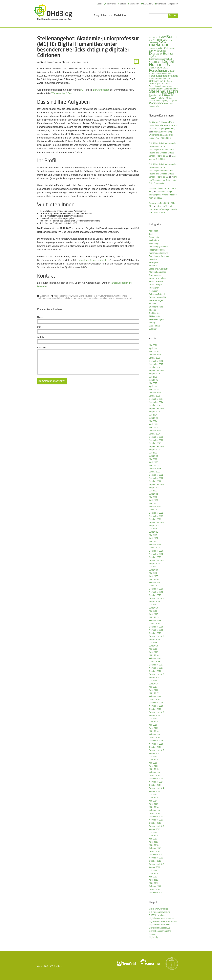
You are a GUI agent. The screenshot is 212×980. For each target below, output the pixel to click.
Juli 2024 (153, 415)
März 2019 (154, 617)
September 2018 (156, 636)
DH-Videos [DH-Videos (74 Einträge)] (156, 51)
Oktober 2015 (155, 747)
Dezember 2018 (156, 627)
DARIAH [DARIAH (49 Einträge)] (163, 42)
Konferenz (154, 266)
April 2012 (154, 880)
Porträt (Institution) (157, 278)
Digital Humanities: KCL (160, 928)
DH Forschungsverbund (160, 912)
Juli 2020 (153, 567)
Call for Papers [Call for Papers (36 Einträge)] (156, 40)
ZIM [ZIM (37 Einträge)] (171, 104)
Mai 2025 (153, 383)
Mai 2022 (153, 497)
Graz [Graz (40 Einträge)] (169, 78)
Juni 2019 (153, 608)
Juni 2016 (153, 722)
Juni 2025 (153, 380)
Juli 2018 (153, 643)
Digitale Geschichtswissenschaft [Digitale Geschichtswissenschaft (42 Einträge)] (160, 58)
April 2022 (154, 500)
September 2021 (156, 522)
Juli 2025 (153, 377)
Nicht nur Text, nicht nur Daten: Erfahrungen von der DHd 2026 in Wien (163, 209)
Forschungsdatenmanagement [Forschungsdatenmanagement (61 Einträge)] (166, 76)
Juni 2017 (153, 684)
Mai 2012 (153, 877)
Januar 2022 (155, 510)
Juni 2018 (153, 646)
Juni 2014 (153, 798)
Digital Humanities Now (159, 925)
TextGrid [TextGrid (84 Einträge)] (162, 98)
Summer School (156, 307)
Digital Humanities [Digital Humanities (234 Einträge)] (161, 63)
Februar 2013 (155, 848)
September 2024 (156, 408)
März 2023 (154, 465)
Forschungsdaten (157, 250)
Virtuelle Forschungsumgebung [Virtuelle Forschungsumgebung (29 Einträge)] (161, 101)
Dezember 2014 (156, 779)
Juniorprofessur (44, 298)
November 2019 (156, 592)
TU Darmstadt (155, 316)
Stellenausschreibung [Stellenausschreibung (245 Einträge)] (169, 91)
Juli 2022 (153, 491)
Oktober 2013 (155, 823)
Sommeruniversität (157, 297)
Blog (96, 15)
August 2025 (155, 374)
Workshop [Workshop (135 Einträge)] (157, 103)
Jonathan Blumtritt (61, 62)
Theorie (152, 310)
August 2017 (155, 677)
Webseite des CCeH (62, 93)
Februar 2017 (155, 696)
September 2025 (156, 370)
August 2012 (155, 867)
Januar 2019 (155, 624)
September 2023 (156, 446)
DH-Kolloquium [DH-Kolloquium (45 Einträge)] (168, 48)
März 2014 (154, 807)
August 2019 (155, 601)
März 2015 (154, 769)
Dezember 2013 (156, 817)
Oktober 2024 (155, 405)
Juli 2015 (153, 757)
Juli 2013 (153, 832)
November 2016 (156, 706)
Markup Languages (158, 272)
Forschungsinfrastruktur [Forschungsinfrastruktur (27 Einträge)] (158, 79)
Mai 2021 (153, 535)
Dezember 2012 (156, 855)
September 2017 (156, 674)
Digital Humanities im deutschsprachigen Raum (53, 12)
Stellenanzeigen (156, 300)
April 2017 (154, 690)
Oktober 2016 (155, 709)
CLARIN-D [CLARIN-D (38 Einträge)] (167, 40)
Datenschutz (160, 4)
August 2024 (155, 412)
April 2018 (154, 652)
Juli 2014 (153, 794)
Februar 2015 (155, 772)
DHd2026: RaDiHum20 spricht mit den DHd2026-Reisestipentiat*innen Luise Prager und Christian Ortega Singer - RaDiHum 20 (163, 171)
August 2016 (155, 715)
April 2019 (154, 614)
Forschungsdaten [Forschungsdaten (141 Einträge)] (163, 70)
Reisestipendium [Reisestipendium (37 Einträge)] (156, 86)
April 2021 (154, 538)
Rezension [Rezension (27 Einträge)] (168, 86)
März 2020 (154, 579)
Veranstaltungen (156, 319)
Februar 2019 (155, 620)
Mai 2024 (153, 421)
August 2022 (155, 488)
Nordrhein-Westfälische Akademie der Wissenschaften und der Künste (84, 298)
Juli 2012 (153, 870)
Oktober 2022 (155, 481)
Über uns (107, 15)
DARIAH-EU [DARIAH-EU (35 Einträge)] (154, 48)
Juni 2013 (153, 836)
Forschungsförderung (159, 253)
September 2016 (156, 712)
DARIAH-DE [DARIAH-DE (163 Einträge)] (159, 45)
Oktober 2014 (155, 785)
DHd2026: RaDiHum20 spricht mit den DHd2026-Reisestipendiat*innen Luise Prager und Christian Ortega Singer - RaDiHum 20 (163, 150)
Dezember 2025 (156, 361)
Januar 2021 (155, 548)
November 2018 (156, 630)
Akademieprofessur (62, 296)
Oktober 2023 (155, 443)
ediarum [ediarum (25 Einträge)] (166, 68)
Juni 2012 (153, 874)
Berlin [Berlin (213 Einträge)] (171, 37)
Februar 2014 (155, 810)
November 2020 (156, 554)
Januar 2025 (155, 396)
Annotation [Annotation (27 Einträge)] (153, 37)
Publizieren (154, 288)
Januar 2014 (155, 813)
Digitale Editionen (87, 296)
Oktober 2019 (155, 595)
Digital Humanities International (163, 921)
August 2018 (155, 639)
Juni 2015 (153, 760)
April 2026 (154, 348)
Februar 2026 (155, 355)
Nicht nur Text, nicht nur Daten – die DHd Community (163, 180)
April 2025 (154, 386)
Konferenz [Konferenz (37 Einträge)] (168, 81)
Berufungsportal (101, 90)
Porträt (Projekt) (156, 285)
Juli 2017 (153, 681)
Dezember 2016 (156, 703)
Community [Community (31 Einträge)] (154, 43)
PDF (83, 90)
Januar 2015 (155, 775)
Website (41, 337)
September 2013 (156, 826)
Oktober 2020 (155, 557)
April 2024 (154, 424)
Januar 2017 (155, 700)
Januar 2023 (155, 472)
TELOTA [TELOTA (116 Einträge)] (168, 94)
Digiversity (154, 937)
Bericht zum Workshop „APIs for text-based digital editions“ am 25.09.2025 (161, 135)
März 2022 (154, 503)
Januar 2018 (155, 662)
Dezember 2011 (156, 893)
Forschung (154, 243)
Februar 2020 (155, 582)
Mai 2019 (153, 611)
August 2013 (155, 829)
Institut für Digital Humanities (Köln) (112, 296)
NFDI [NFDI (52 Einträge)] (152, 84)
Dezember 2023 (156, 437)
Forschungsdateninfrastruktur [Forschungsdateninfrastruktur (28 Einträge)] (160, 73)
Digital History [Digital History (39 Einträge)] (155, 62)
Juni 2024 (153, 418)
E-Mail (40, 327)
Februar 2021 (155, 545)
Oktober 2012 (155, 861)
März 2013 (154, 845)
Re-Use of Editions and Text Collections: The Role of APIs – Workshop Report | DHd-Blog (163, 125)
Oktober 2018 (155, 633)
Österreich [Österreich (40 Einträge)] (154, 106)
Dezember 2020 (156, 551)
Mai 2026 (153, 345)
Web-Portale (155, 326)
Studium (153, 304)
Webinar (153, 329)
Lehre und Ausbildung (159, 269)
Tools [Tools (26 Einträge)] (170, 98)
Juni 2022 (153, 494)
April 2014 (154, 804)
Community (154, 237)
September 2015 (156, 750)
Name (40, 317)
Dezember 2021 (156, 513)
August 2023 (155, 450)
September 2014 (156, 788)
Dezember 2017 (156, 665)
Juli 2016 (153, 719)
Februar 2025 (155, 393)
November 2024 (156, 402)
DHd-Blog (58, 966)
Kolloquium (154, 262)
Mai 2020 (153, 573)
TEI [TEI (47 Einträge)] (159, 95)
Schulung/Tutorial (157, 294)
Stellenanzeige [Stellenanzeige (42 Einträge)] (171, 89)
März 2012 (154, 883)
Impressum (173, 4)
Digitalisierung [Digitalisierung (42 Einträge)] (156, 68)
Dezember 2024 (156, 399)
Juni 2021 (153, 532)
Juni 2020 (153, 570)
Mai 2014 (153, 801)
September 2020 (156, 560)
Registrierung (110, 4)
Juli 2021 (153, 529)
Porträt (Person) (156, 281)
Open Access (155, 275)
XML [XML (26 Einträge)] (167, 104)
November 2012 (156, 858)
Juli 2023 (153, 453)
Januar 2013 (155, 851)
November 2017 (156, 668)
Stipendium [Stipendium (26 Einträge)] (153, 95)
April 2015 (154, 766)
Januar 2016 (155, 738)
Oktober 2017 (155, 671)
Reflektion (153, 291)
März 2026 (154, 351)
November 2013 (156, 820)
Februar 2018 (155, 658)
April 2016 (154, 728)
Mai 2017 (153, 687)
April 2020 (154, 576)
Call (151, 234)
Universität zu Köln (125, 298)
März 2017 (154, 693)
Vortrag (152, 323)
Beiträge (122, 4)
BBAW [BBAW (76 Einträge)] (162, 37)
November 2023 (156, 440)
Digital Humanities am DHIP (162, 918)
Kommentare (134, 4)
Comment (42, 347)
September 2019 (156, 598)
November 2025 (156, 364)
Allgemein (45, 296)
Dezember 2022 (156, 475)
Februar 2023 (155, 469)
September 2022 (156, 484)
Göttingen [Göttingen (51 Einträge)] (154, 81)
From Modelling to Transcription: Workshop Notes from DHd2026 (163, 195)
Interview (153, 259)
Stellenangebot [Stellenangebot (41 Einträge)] (156, 89)
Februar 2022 (155, 507)
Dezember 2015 (156, 741)
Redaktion (120, 15)
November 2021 (156, 516)
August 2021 (155, 526)
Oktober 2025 (155, 367)
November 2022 (156, 478)
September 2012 (156, 864)
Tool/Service (154, 313)
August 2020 (155, 563)
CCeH (75, 296)
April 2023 (154, 462)
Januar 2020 (155, 586)
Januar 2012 (155, 889)
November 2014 (156, 782)
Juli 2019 (153, 605)
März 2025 (154, 389)
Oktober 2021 (155, 519)
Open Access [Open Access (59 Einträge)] (163, 84)
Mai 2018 (153, 649)
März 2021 (154, 541)
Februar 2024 (155, 431)
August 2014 (155, 791)
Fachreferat (154, 240)
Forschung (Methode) (159, 247)
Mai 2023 (153, 459)
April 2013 (154, 842)
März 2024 (154, 427)
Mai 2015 (153, 763)
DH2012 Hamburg (157, 915)
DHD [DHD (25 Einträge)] (165, 51)
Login (99, 4)
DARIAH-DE (147, 4)
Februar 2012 (155, 886)
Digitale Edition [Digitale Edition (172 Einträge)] (162, 54)
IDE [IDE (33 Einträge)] (162, 81)
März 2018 (154, 655)
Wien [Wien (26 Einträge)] (175, 101)
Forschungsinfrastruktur (160, 256)
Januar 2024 (155, 434)
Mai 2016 (153, 725)
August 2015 (155, 753)
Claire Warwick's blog (159, 909)
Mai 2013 (153, 839)
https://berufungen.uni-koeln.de (94, 260)
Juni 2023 (153, 456)
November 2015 (156, 744)
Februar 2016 (155, 734)
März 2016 (154, 731)
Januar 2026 (155, 358)
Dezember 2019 (156, 589)
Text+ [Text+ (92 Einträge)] (153, 98)
